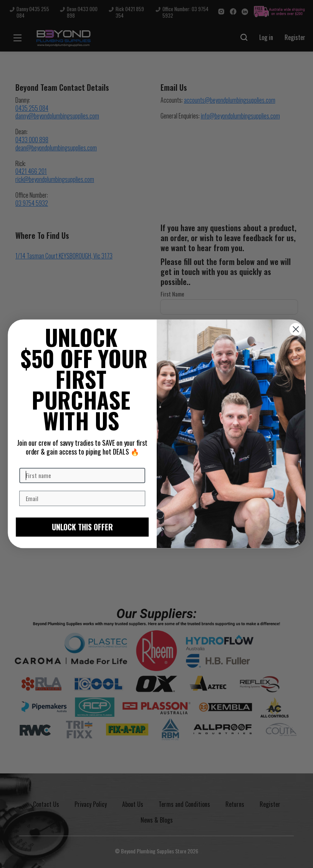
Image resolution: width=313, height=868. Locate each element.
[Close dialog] (296, 329)
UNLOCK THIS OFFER (82, 527)
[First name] (82, 476)
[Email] (82, 499)
